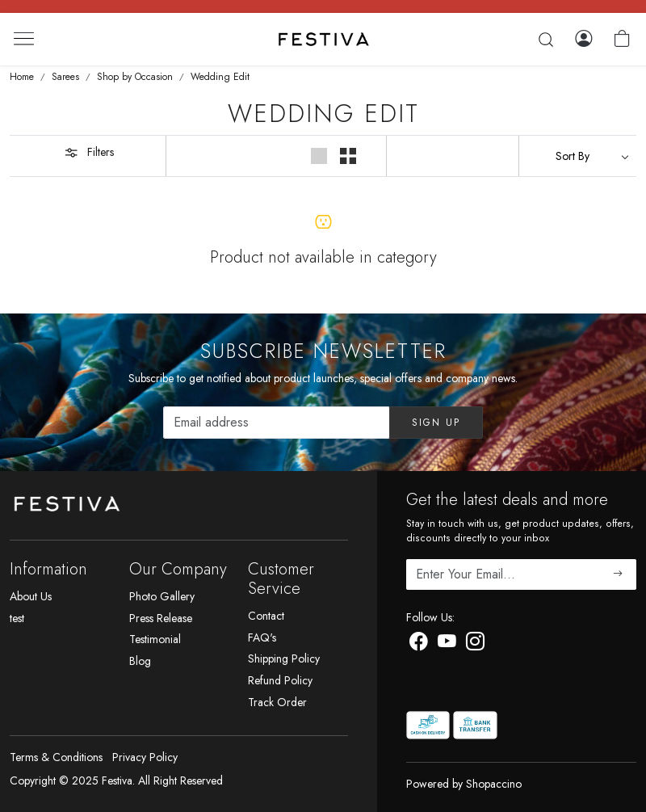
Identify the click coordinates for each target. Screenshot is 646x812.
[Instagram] (475, 645)
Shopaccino (494, 784)
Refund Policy (280, 680)
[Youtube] (447, 645)
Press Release (161, 618)
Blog (140, 661)
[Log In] (584, 39)
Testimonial (155, 639)
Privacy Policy (145, 757)
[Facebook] (419, 645)
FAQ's (262, 637)
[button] (320, 156)
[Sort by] (578, 156)
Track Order (277, 702)
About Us (31, 596)
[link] (546, 40)
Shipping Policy (284, 658)
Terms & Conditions (56, 757)
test (17, 618)
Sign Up (436, 423)
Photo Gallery (162, 596)
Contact (266, 616)
